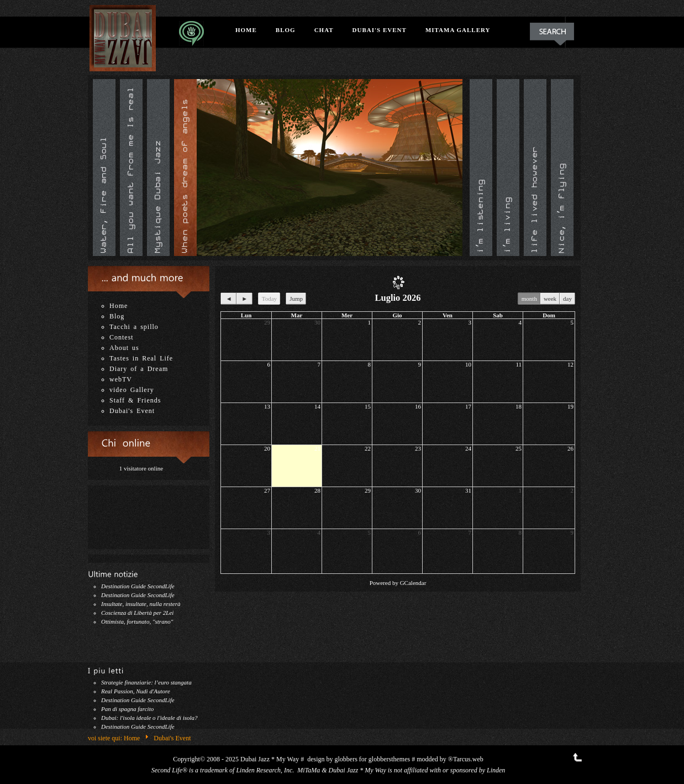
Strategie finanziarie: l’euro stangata (146, 682)
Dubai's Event (380, 30)
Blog (286, 30)
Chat (324, 30)
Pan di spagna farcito (127, 709)
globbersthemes (389, 759)
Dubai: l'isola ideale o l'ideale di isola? (149, 718)
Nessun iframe (149, 513)
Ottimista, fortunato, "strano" (137, 621)
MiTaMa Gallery (458, 30)
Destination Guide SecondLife (138, 586)
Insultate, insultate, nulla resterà (141, 604)
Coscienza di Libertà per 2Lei (137, 613)
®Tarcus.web (466, 759)
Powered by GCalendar (398, 583)
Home (246, 30)
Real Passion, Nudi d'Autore (136, 691)
